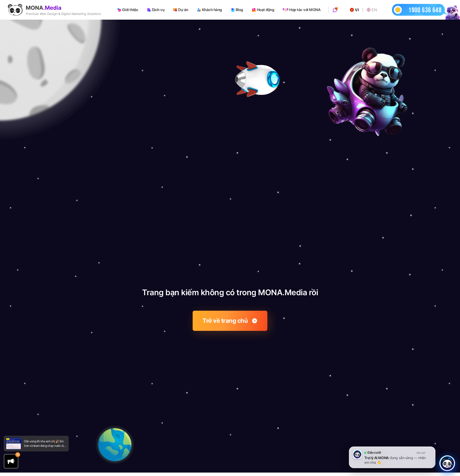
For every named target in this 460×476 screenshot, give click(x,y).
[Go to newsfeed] (14, 444)
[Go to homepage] (54, 10)
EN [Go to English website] (372, 10)
